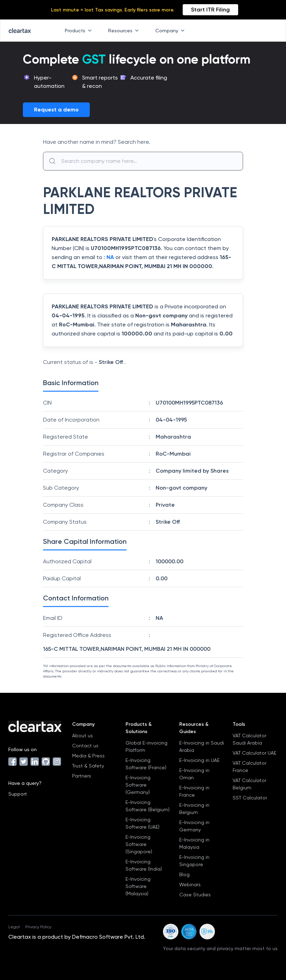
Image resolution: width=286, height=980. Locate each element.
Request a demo (56, 110)
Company (171, 31)
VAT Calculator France (249, 767)
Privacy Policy (38, 927)
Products (80, 31)
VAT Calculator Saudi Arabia (249, 739)
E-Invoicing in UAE (199, 760)
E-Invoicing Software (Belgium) (148, 806)
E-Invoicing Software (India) (144, 865)
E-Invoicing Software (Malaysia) (138, 886)
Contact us (85, 746)
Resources (125, 31)
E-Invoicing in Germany (194, 826)
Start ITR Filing (210, 10)
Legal (14, 927)
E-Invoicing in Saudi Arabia (202, 746)
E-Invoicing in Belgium (194, 809)
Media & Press (88, 756)
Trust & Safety (88, 766)
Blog (184, 874)
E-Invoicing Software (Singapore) (139, 844)
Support (18, 794)
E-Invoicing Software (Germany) (138, 785)
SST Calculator (250, 798)
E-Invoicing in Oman (194, 774)
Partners (82, 776)
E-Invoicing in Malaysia (194, 843)
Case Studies (195, 895)
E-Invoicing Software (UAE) (142, 823)
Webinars (190, 885)
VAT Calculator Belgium (249, 784)
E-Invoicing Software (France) (146, 764)
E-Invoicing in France (194, 791)
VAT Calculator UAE (254, 753)
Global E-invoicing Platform (146, 746)
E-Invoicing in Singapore (194, 861)
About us (83, 736)
